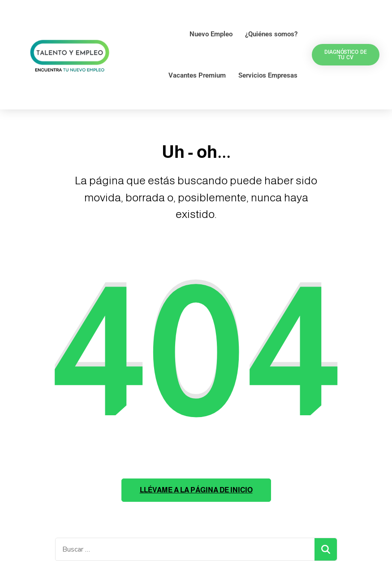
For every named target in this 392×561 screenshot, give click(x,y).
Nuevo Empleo (211, 34)
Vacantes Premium (197, 75)
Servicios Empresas (268, 75)
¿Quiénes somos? (271, 34)
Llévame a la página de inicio (196, 490)
